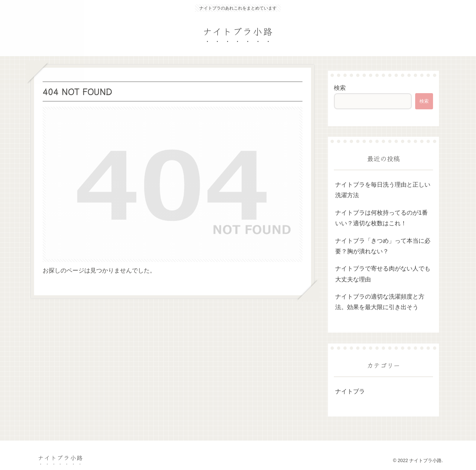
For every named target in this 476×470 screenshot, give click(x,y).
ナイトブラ (350, 391)
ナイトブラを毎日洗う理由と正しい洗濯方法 (383, 190)
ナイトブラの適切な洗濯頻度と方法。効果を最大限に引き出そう (380, 302)
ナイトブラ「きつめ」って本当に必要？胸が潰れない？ (383, 246)
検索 (340, 88)
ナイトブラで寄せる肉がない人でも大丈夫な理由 (383, 274)
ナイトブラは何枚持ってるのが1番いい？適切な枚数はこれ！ (381, 218)
